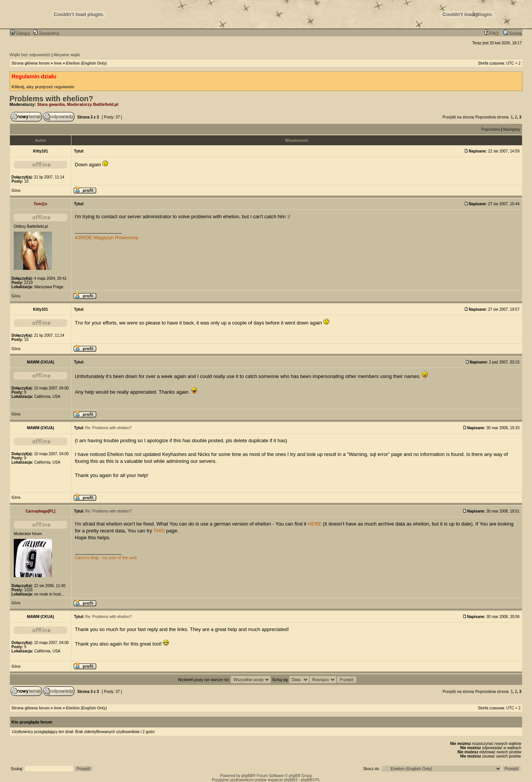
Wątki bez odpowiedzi (30, 55)
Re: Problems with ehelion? (108, 428)
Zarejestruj (46, 33)
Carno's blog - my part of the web (106, 558)
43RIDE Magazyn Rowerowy (107, 238)
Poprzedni (491, 129)
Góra (16, 191)
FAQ (492, 33)
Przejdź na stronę (458, 117)
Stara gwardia (51, 104)
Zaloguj (20, 33)
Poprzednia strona (492, 117)
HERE (315, 524)
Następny (512, 129)
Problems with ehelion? (51, 99)
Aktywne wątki (67, 55)
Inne (58, 63)
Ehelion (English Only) (87, 63)
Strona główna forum (31, 63)
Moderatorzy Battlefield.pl (92, 104)
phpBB (247, 776)
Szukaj (513, 33)
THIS (159, 531)
